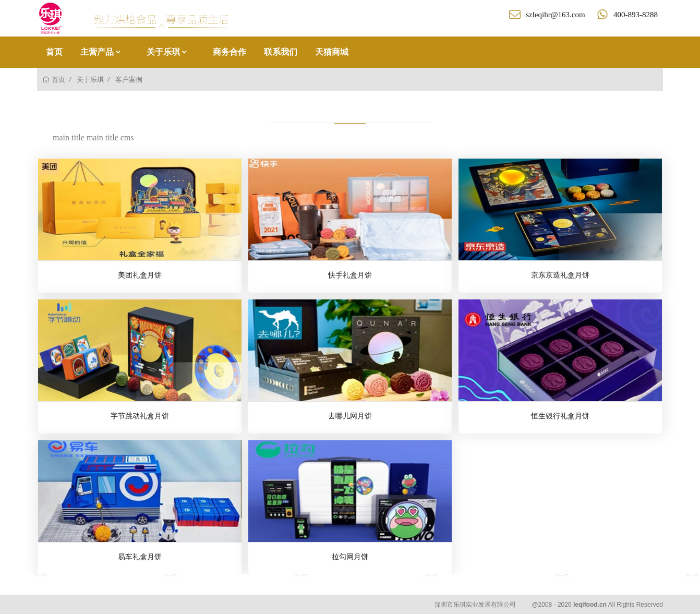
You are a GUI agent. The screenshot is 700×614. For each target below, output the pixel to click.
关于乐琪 (167, 52)
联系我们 (281, 52)
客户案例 (129, 80)
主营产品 (101, 52)
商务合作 (230, 52)
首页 (54, 52)
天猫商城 (332, 52)
